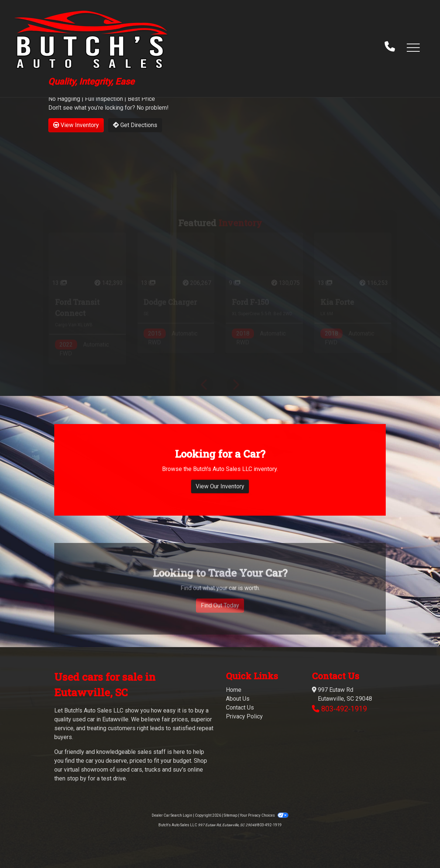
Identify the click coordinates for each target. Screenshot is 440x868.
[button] (413, 47)
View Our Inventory (220, 499)
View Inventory (76, 125)
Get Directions (135, 125)
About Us (238, 699)
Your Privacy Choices (264, 815)
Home (234, 690)
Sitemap (231, 815)
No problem (152, 108)
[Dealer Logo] (91, 47)
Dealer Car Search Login (172, 815)
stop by (77, 778)
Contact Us (240, 708)
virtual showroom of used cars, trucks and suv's (125, 770)
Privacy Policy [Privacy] (244, 716)
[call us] (390, 47)
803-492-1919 (344, 709)
